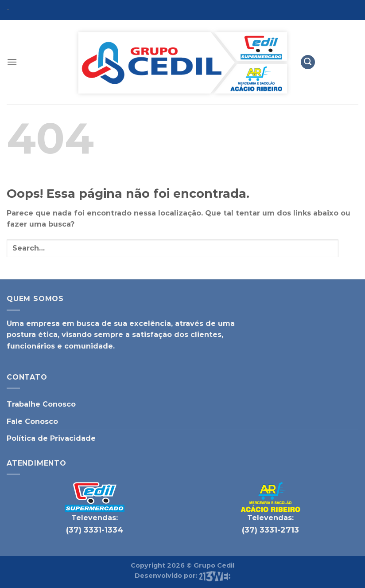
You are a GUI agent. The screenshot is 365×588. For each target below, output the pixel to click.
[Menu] (12, 62)
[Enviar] (348, 248)
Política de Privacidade (51, 438)
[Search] (308, 62)
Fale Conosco (32, 421)
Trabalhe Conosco (41, 404)
